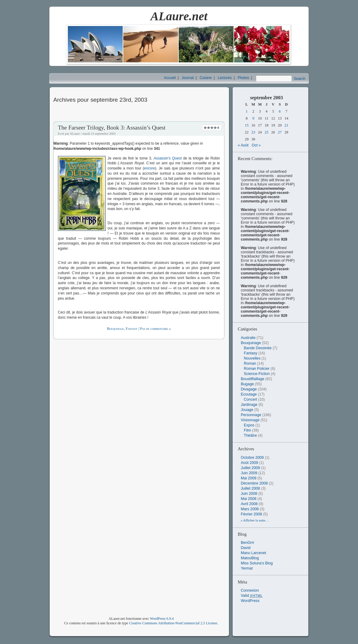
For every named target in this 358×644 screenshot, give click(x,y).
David (246, 548)
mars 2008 (250, 509)
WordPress (250, 601)
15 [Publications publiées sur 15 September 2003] (247, 125)
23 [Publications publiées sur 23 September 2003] (253, 132)
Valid (252, 596)
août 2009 (249, 463)
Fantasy (131, 329)
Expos (249, 425)
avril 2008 (249, 504)
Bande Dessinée (258, 348)
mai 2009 (249, 478)
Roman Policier (257, 369)
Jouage (247, 410)
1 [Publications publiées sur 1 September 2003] (247, 111)
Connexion (250, 590)
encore (149, 168)
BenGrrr (247, 543)
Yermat (247, 568)
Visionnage (250, 420)
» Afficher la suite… (255, 520)
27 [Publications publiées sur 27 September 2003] (280, 132)
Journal (188, 78)
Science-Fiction (257, 374)
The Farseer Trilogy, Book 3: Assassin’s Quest (112, 128)
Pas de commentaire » (155, 329)
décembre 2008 (254, 483)
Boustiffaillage (253, 379)
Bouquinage (115, 329)
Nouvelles (252, 358)
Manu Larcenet (253, 553)
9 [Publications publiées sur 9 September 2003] (253, 118)
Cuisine (206, 78)
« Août (243, 145)
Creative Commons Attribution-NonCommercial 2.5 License (173, 623)
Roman (250, 363)
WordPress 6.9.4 (162, 619)
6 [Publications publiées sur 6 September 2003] (280, 111)
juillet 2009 (250, 468)
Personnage (251, 415)
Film (247, 430)
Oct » (256, 145)
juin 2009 (249, 473)
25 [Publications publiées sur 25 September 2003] (267, 132)
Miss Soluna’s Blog (257, 563)
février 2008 (251, 514)
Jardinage (249, 405)
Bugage (247, 384)
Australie (248, 338)
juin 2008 (249, 494)
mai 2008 (249, 499)
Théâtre (250, 435)
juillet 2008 (250, 488)
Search (300, 79)
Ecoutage (249, 394)
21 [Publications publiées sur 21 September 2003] (286, 125)
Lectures (225, 78)
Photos (243, 78)
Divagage (249, 389)
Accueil (170, 78)
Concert (250, 399)
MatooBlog (250, 558)
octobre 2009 (252, 458)
